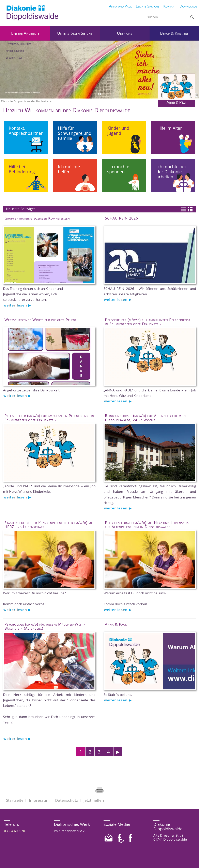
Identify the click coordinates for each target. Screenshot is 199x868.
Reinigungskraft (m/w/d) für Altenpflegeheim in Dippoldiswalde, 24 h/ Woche (145, 418)
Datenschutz (67, 800)
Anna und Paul (120, 6)
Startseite (15, 800)
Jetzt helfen (94, 800)
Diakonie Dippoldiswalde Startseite (25, 101)
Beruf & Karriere (174, 33)
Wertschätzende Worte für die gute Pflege (41, 320)
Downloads (188, 6)
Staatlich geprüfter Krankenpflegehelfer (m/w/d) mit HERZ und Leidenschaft (49, 525)
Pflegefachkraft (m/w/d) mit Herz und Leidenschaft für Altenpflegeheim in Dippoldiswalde (148, 525)
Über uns (125, 33)
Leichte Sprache (148, 6)
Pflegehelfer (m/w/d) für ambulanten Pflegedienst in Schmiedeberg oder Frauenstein (148, 322)
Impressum (39, 800)
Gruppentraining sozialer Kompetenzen (37, 218)
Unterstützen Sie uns (75, 33)
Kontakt (169, 6)
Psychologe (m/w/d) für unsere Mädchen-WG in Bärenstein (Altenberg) (45, 626)
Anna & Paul (177, 89)
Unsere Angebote (25, 33)
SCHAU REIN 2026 (121, 218)
